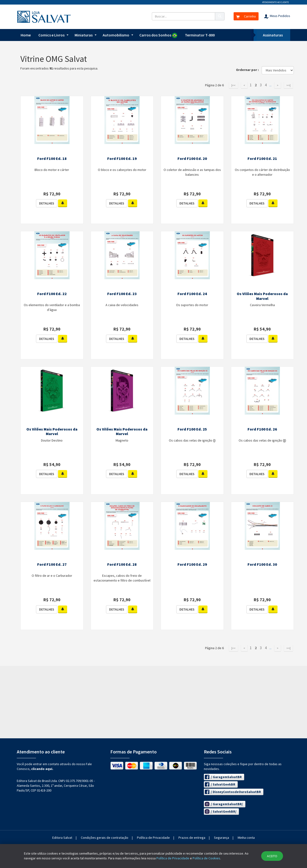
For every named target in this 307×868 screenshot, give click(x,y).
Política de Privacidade (153, 838)
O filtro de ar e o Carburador (52, 576)
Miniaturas (84, 35)
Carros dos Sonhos (158, 35)
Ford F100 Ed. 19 (122, 158)
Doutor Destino (52, 440)
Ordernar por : (248, 70)
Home (26, 35)
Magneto (122, 440)
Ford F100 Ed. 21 (262, 158)
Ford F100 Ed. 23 (122, 294)
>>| (288, 85)
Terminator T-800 (200, 35)
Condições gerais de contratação (105, 838)
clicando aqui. (42, 769)
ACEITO (272, 856)
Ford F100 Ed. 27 (52, 564)
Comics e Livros (51, 35)
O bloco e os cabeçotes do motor (122, 170)
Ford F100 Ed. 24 (192, 294)
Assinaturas (273, 35)
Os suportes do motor (192, 305)
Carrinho (246, 16)
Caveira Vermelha (262, 305)
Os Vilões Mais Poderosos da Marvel (262, 296)
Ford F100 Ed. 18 (52, 158)
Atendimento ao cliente (275, 2)
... (270, 85)
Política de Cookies (206, 858)
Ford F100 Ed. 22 (52, 294)
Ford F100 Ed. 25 (192, 429)
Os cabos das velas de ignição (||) (262, 440)
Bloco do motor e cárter (52, 170)
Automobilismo (116, 35)
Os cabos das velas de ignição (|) (192, 440)
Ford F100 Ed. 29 (192, 564)
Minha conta (246, 838)
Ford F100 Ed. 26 (262, 429)
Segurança (221, 838)
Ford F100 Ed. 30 (262, 564)
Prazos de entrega (192, 838)
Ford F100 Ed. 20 (192, 158)
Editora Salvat (62, 838)
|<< (233, 85)
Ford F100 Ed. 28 (122, 564)
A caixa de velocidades (122, 305)
